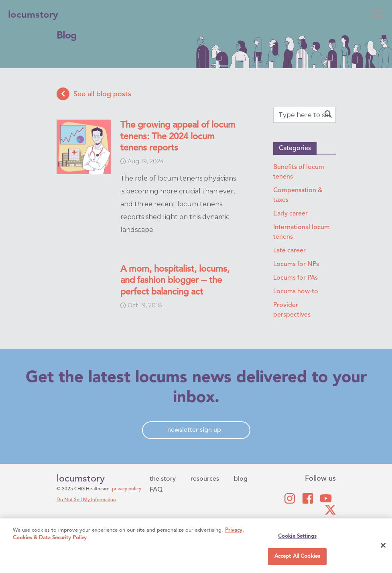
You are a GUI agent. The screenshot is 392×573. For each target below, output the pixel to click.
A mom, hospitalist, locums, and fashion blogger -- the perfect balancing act (175, 281)
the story (163, 479)
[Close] (383, 545)
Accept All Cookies (297, 556)
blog (241, 479)
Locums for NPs (296, 264)
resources (205, 479)
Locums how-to (296, 292)
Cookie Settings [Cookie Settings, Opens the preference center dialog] (297, 536)
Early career (290, 214)
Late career (289, 251)
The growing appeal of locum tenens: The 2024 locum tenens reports (178, 137)
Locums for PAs (296, 278)
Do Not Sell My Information (86, 500)
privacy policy (127, 489)
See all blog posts (94, 94)
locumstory (81, 479)
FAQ (156, 490)
